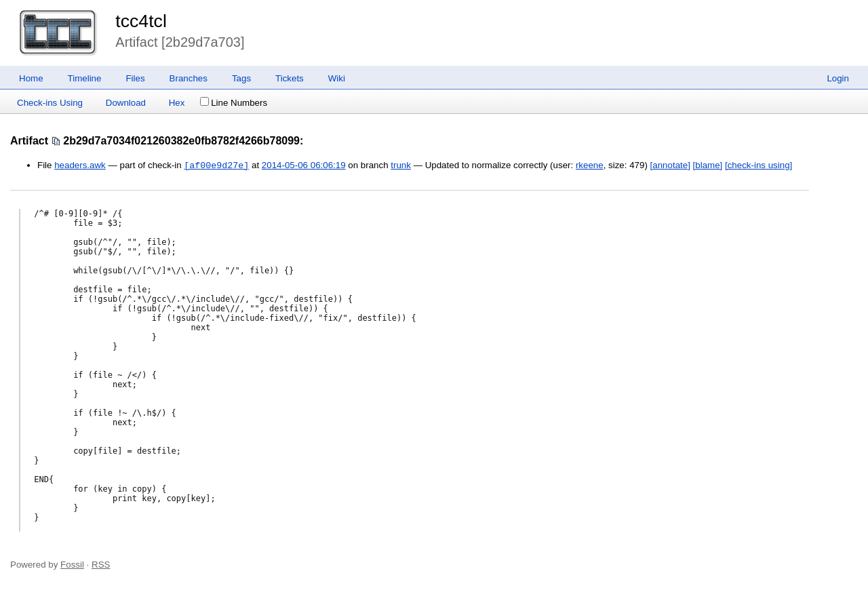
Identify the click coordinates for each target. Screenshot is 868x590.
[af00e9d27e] (216, 165)
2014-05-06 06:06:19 (304, 166)
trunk (401, 166)
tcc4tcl (141, 21)
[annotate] (670, 166)
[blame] (708, 166)
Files (135, 78)
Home (31, 78)
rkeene (590, 166)
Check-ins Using (50, 103)
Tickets (290, 78)
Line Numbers (234, 103)
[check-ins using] (758, 166)
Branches (189, 78)
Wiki (337, 78)
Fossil (72, 565)
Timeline (85, 78)
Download (126, 103)
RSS (101, 565)
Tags (241, 78)
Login (838, 78)
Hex (177, 103)
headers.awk (80, 166)
